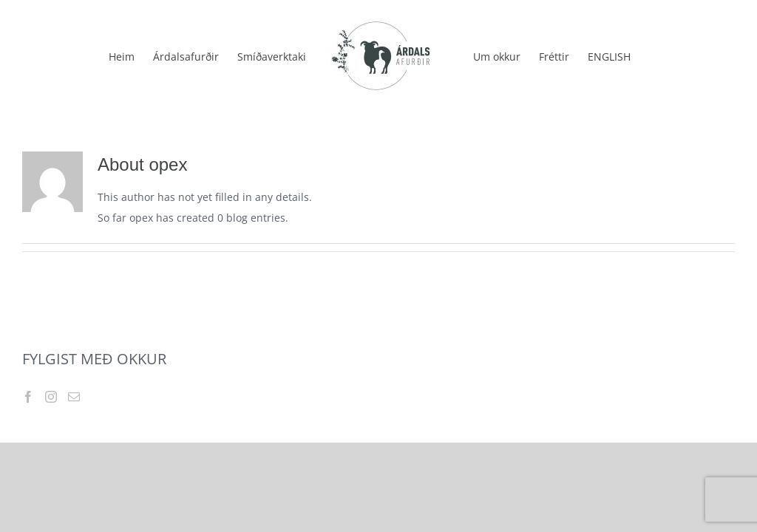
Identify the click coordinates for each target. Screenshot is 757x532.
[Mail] (74, 397)
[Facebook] (28, 397)
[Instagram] (51, 397)
